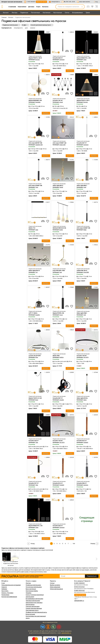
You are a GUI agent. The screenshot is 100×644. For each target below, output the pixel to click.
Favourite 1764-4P (82, 356)
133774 (95, 202)
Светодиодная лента (32, 610)
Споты (67, 13)
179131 (95, 245)
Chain (85, 60)
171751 (71, 160)
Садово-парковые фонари (34, 608)
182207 (47, 287)
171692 (95, 287)
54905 (71, 75)
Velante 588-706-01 (82, 271)
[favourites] (48, 51)
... (71, 544)
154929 (95, 32)
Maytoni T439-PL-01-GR (35, 398)
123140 (95, 415)
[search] (82, 7)
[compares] (43, 51)
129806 (47, 415)
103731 (95, 330)
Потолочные (35, 13)
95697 (47, 32)
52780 (47, 117)
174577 (47, 202)
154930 (47, 500)
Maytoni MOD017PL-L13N (84, 58)
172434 (71, 245)
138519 (71, 32)
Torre (37, 187)
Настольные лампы (32, 591)
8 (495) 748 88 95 (79, 583)
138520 (71, 500)
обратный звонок (41, 2)
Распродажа (5, 595)
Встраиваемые (77, 13)
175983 (71, 287)
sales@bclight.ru (56, 2)
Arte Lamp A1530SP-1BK (35, 186)
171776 (47, 245)
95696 (95, 75)
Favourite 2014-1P (58, 483)
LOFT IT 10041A (33, 313)
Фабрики (4, 589)
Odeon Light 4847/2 (58, 186)
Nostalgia (38, 102)
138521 (95, 117)
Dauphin (38, 315)
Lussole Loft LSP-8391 (35, 356)
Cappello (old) (39, 145)
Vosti (85, 187)
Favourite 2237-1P (82, 143)
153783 (95, 457)
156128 (71, 117)
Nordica (61, 357)
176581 (71, 202)
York (85, 315)
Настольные (58, 13)
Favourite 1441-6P (58, 100)
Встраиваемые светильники (34, 599)
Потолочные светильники (34, 587)
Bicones (37, 60)
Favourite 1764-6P (58, 441)
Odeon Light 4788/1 (82, 313)
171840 (95, 160)
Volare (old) (62, 145)
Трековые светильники (33, 601)
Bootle (61, 230)
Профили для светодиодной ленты (36, 612)
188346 (47, 330)
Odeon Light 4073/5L (82, 398)
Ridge (85, 230)
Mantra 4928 (56, 356)
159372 (47, 75)
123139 (71, 457)
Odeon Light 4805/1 (82, 186)
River (37, 357)
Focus (61, 315)
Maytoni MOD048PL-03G (35, 100)
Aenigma (86, 485)
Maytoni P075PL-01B (58, 313)
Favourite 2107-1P (34, 483)
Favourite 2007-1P (58, 398)
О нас (3, 583)
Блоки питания (30, 614)
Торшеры (29, 593)
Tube (37, 442)
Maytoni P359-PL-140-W (35, 58)
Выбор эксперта (55, 585)
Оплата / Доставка (7, 593)
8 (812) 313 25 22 (79, 587)
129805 (47, 457)
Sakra (85, 400)
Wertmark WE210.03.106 (59, 228)
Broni (37, 400)
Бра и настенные (31, 589)
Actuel (61, 102)
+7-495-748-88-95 (31, 2)
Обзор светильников (56, 589)
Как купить (5, 591)
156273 (47, 160)
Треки (88, 13)
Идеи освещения (55, 587)
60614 (71, 330)
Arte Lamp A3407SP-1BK (35, 143)
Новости (4, 587)
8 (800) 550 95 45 (79, 590)
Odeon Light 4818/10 (34, 271)
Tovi (36, 272)
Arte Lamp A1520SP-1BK (83, 228)
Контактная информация (9, 597)
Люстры (15, 13)
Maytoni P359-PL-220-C (83, 100)
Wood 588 (86, 272)
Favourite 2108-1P (34, 441)
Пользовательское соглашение (11, 585)
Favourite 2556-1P (82, 483)
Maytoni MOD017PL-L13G (36, 526)
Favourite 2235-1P (58, 58)
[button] (96, 559)
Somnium (62, 60)
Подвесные (24, 13)
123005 (71, 372)
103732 (71, 415)
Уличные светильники (33, 606)
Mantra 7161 (32, 228)
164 (74, 544)
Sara (61, 272)
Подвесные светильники (33, 585)
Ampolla (62, 400)
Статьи (52, 583)
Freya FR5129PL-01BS (59, 271)
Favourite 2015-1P (82, 441)
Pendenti (86, 442)
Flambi (61, 187)
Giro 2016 (86, 357)
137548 (95, 372)
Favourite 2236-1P (58, 526)
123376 (47, 372)
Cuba (37, 230)
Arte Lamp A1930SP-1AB (59, 143)
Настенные (47, 13)
